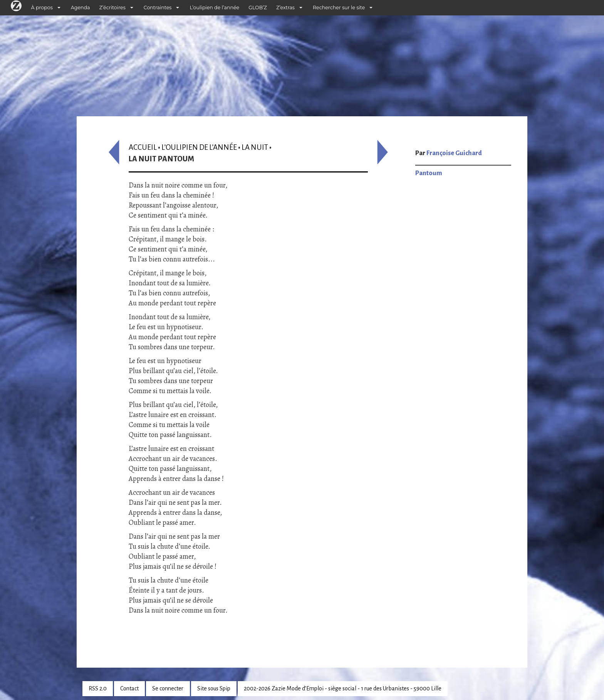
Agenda (81, 8)
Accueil (143, 147)
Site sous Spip (214, 688)
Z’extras (285, 8)
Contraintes (158, 8)
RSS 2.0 (98, 688)
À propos (42, 8)
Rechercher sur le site (339, 8)
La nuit (255, 147)
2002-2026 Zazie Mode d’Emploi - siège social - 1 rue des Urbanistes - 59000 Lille (343, 688)
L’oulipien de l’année (214, 8)
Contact (129, 688)
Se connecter (168, 688)
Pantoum (429, 173)
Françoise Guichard (454, 153)
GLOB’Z (258, 8)
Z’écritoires (112, 8)
